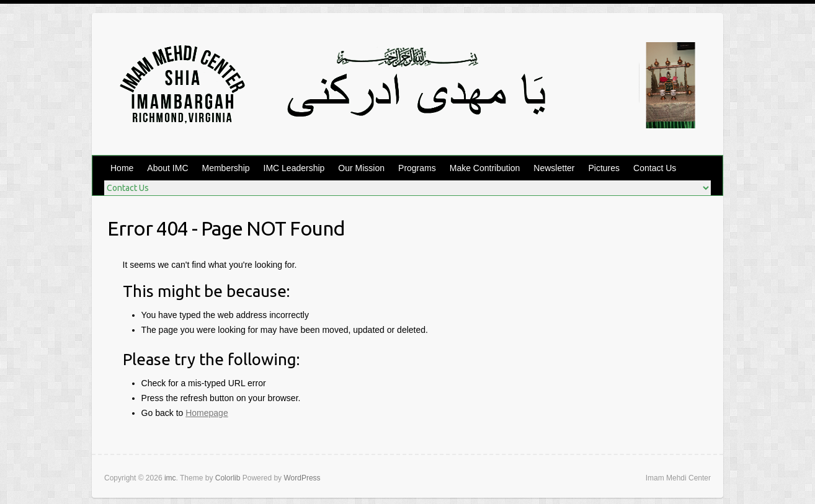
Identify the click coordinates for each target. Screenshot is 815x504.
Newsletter (554, 168)
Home (122, 168)
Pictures (604, 168)
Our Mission (361, 168)
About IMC (167, 168)
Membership (226, 168)
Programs (417, 168)
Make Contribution (485, 168)
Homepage (207, 413)
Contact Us (655, 168)
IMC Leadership (294, 168)
